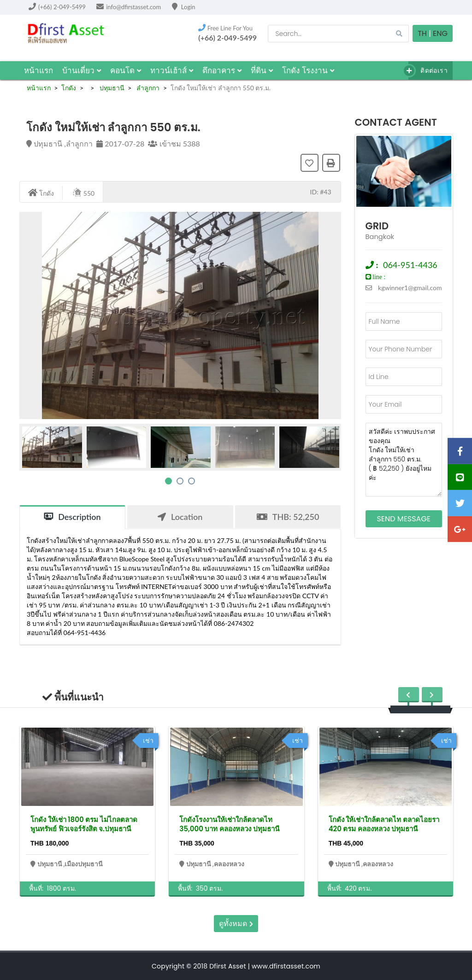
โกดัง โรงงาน (308, 70)
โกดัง (69, 88)
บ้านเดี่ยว (82, 70)
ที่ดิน (262, 70)
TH (422, 33)
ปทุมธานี (111, 88)
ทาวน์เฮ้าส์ (172, 70)
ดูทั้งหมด (236, 924)
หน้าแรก (38, 70)
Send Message (404, 519)
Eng (440, 33)
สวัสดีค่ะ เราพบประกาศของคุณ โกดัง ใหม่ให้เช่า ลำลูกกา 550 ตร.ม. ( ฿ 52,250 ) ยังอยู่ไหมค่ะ (404, 460)
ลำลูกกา (147, 88)
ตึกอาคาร (222, 70)
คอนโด (126, 70)
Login (184, 7)
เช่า (148, 741)
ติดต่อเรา (428, 71)
